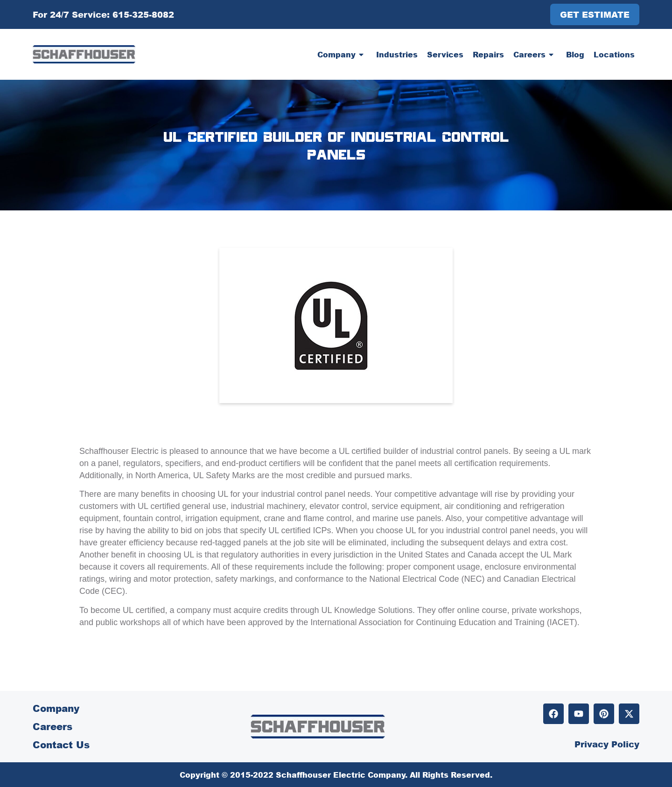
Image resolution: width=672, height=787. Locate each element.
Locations (614, 54)
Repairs (488, 54)
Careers (535, 55)
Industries (397, 54)
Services (445, 54)
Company (342, 55)
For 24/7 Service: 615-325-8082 (103, 14)
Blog (575, 54)
